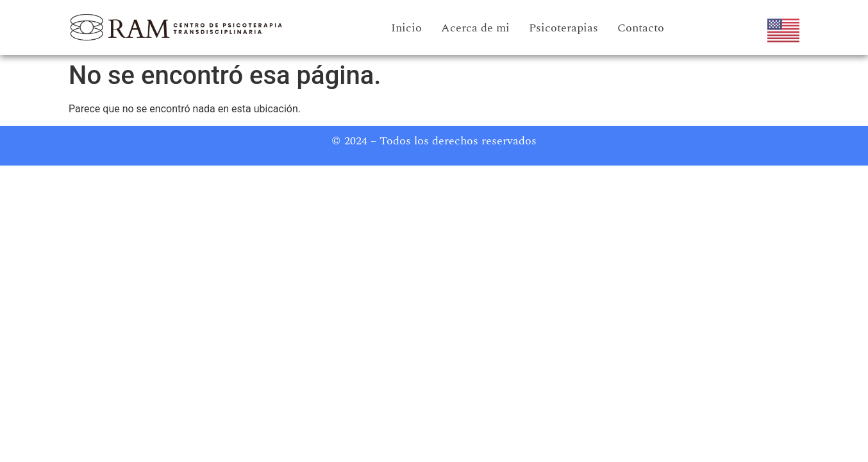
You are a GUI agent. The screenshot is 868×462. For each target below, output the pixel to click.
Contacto (641, 28)
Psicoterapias (563, 28)
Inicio (406, 28)
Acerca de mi (475, 28)
